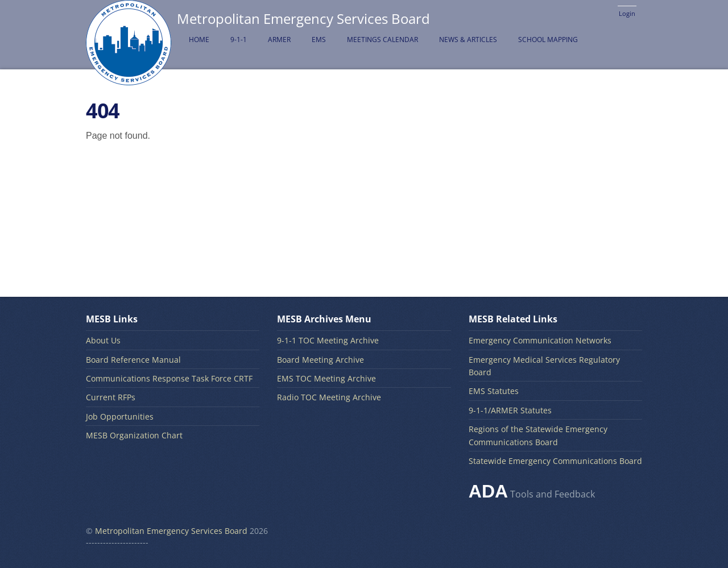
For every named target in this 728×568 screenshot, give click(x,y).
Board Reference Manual (133, 360)
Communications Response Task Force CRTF (169, 378)
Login (627, 13)
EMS (319, 40)
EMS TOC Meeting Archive (326, 378)
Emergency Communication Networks (540, 340)
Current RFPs (111, 397)
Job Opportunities (120, 416)
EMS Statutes (494, 391)
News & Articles (468, 40)
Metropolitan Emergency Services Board (171, 531)
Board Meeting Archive (320, 360)
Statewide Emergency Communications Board (555, 461)
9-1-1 (239, 40)
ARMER (279, 40)
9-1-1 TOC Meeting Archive (328, 340)
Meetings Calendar (382, 40)
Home (199, 40)
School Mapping (548, 40)
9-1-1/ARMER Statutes (510, 410)
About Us (103, 340)
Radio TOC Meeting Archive (329, 397)
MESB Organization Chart (134, 435)
